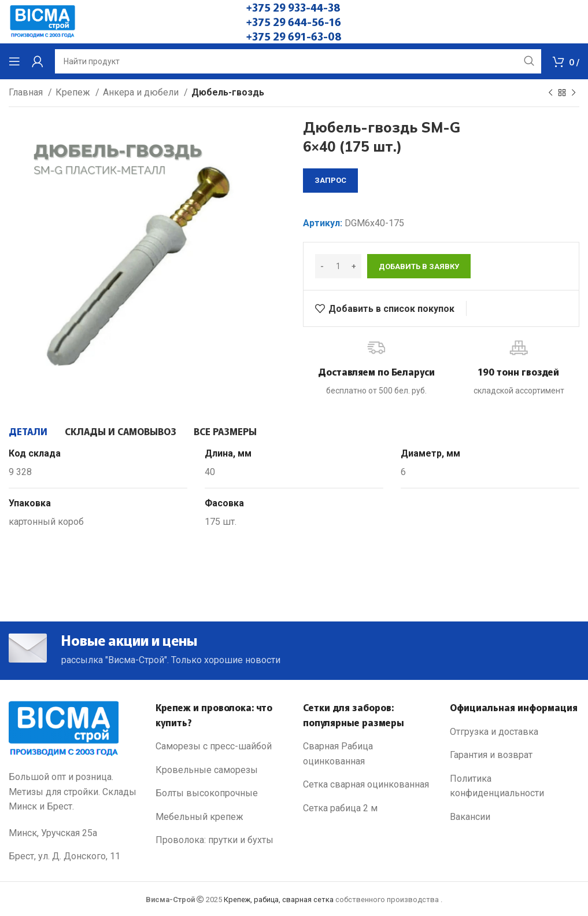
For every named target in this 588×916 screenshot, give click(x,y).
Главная (27, 92)
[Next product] (574, 93)
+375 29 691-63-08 (294, 36)
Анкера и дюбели (142, 92)
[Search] (298, 61)
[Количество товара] (338, 266)
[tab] (28, 431)
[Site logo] (42, 21)
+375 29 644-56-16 (294, 21)
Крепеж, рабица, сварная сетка (279, 900)
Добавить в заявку (419, 266)
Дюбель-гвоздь (228, 92)
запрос (330, 180)
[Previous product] (550, 93)
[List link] (220, 746)
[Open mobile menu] (14, 61)
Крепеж (74, 92)
